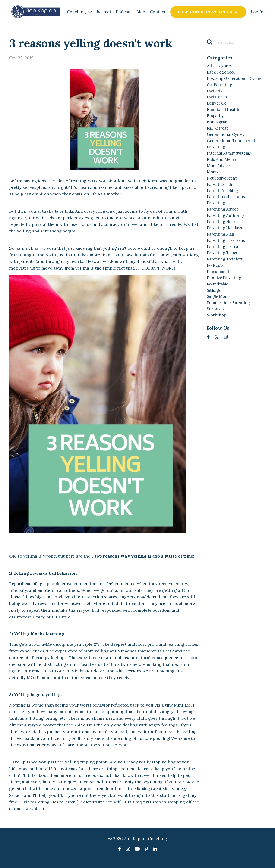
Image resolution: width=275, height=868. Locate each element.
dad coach (218, 106)
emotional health (224, 119)
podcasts (216, 286)
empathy (216, 126)
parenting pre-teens (227, 259)
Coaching (79, 12)
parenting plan (222, 253)
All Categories (221, 66)
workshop (217, 339)
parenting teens (223, 272)
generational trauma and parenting (233, 156)
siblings (215, 312)
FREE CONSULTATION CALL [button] (208, 12)
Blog (141, 12)
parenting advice (224, 226)
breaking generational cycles (230, 83)
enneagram (218, 133)
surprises (217, 333)
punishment (219, 293)
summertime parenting (230, 326)
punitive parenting (226, 299)
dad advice (218, 99)
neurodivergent (223, 193)
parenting (217, 219)
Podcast (123, 12)
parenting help (222, 239)
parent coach (220, 199)
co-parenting (220, 93)
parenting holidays (226, 246)
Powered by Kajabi (137, 856)
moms (213, 186)
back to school (222, 73)
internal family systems (231, 166)
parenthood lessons (227, 212)
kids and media (222, 173)
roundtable (218, 306)
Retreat (103, 12)
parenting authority (227, 233)
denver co (217, 113)
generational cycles (227, 146)
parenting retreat (225, 266)
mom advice (219, 179)
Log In (257, 12)
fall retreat (218, 139)
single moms (220, 319)
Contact (158, 12)
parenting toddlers (226, 279)
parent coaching (224, 206)
